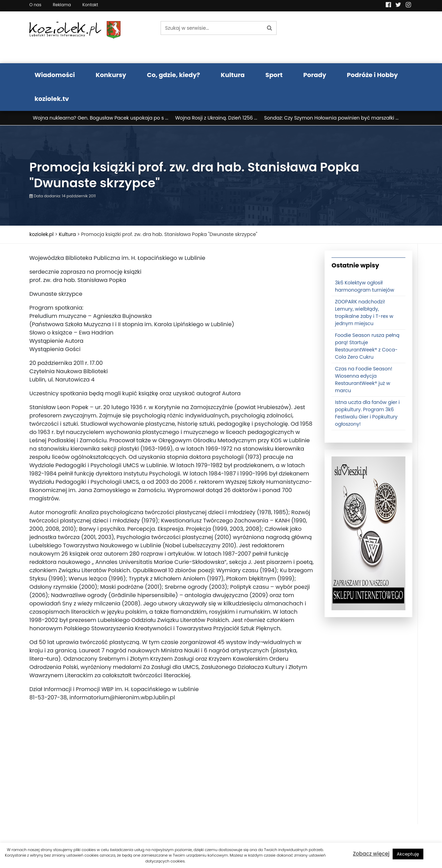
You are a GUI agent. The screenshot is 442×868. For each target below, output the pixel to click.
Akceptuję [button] (408, 854)
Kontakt (90, 5)
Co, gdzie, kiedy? (173, 75)
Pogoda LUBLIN (369, 37)
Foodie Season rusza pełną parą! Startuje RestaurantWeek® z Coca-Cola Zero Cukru (367, 348)
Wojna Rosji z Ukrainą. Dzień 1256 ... (216, 118)
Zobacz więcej (371, 854)
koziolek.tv (52, 99)
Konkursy (111, 75)
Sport (274, 75)
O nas (35, 5)
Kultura (233, 75)
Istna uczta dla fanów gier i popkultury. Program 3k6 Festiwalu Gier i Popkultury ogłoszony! (367, 415)
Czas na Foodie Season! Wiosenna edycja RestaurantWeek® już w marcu (364, 381)
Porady (315, 75)
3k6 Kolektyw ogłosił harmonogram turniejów (365, 288)
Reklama (62, 5)
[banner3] (368, 535)
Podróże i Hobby (373, 75)
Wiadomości (55, 75)
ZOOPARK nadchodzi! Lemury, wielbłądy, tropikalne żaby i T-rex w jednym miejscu (364, 314)
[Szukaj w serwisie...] (212, 28)
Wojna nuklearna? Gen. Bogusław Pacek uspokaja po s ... (100, 118)
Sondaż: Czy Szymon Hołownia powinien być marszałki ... (331, 118)
